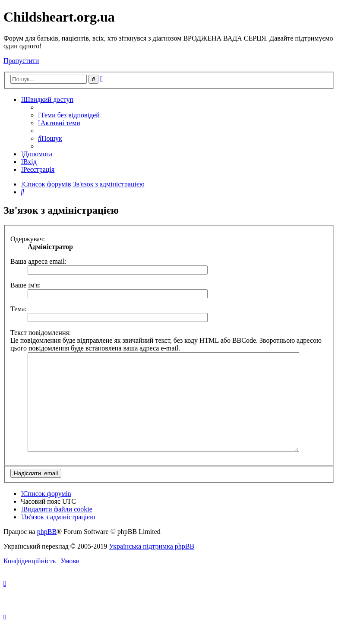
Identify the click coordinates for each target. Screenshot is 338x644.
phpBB (47, 551)
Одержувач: (28, 239)
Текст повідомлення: (41, 333)
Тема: (19, 309)
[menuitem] (69, 115)
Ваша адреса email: (38, 261)
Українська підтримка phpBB (152, 566)
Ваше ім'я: (25, 285)
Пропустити (21, 61)
